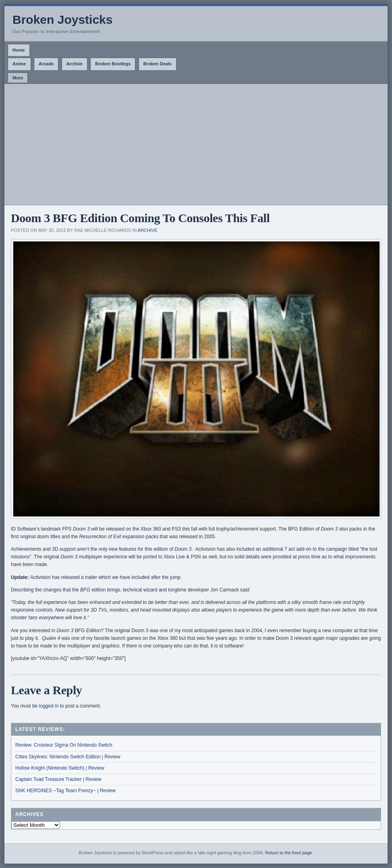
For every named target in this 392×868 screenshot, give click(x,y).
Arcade (46, 64)
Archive (75, 64)
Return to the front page (288, 853)
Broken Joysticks (62, 20)
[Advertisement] (196, 144)
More (18, 78)
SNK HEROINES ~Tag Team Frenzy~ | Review (65, 791)
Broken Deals (158, 64)
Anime (19, 64)
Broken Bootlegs (113, 64)
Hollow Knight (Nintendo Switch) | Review (60, 768)
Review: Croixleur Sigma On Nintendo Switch (64, 745)
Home (19, 50)
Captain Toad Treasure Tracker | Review (58, 779)
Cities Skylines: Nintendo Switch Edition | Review (68, 757)
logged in (49, 706)
